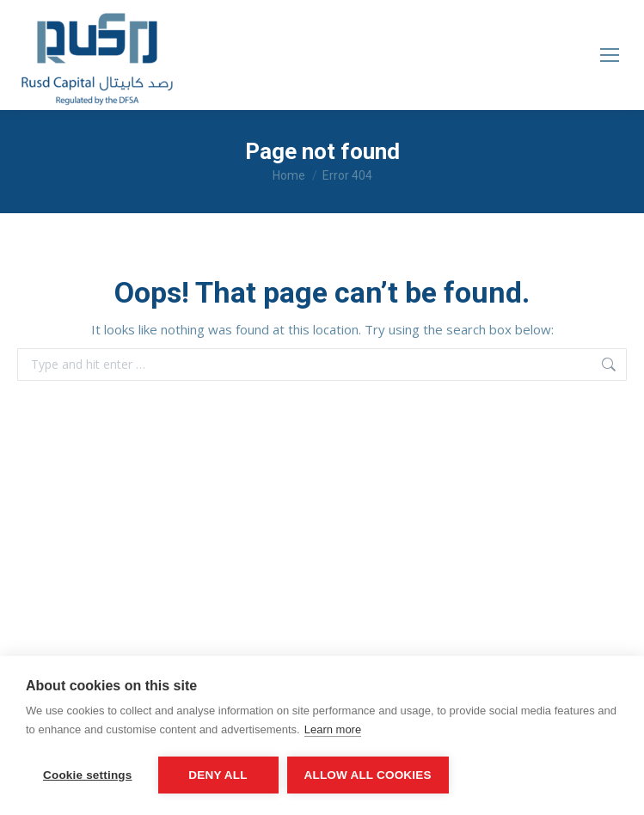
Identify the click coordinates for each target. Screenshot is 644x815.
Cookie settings (88, 775)
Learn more (333, 729)
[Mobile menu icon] (610, 55)
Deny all (218, 775)
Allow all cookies (368, 775)
